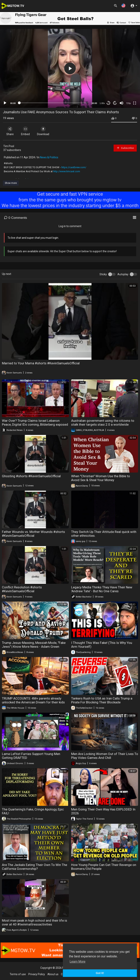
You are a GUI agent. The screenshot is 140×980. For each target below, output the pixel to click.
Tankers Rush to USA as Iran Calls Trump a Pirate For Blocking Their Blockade (102, 700)
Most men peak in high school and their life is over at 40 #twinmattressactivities (35, 922)
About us (53, 974)
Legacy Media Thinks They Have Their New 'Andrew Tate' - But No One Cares (102, 589)
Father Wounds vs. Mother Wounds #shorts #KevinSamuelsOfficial (33, 534)
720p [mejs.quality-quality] (128, 103)
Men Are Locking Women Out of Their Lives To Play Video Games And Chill (105, 756)
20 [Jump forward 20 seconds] (115, 103)
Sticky (103, 274)
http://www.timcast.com (67, 171)
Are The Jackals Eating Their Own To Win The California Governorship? (35, 867)
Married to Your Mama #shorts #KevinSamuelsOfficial (41, 363)
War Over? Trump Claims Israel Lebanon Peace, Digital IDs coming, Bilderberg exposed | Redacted (35, 424)
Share (10, 131)
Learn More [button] (78, 962)
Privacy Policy (37, 974)
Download (43, 131)
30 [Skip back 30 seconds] (108, 103)
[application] (70, 68)
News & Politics (49, 157)
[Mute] (121, 103)
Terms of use (18, 974)
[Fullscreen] (135, 103)
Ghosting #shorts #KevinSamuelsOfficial (31, 476)
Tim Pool (9, 146)
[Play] (5, 103)
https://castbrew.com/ (74, 167)
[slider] (54, 103)
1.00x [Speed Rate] (102, 103)
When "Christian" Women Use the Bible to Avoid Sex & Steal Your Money (101, 478)
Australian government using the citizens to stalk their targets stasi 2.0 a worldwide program (103, 424)
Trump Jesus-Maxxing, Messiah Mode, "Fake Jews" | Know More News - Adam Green (34, 645)
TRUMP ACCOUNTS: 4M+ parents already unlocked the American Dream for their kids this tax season (33, 702)
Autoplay (123, 274)
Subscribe (125, 148)
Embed (26, 131)
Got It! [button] (100, 973)
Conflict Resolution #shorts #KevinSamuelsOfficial (22, 589)
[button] (123, 6)
